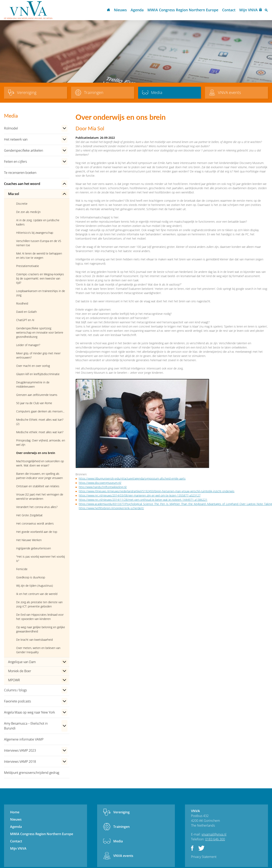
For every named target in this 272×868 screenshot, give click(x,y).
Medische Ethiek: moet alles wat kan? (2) (40, 422)
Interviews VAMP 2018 (20, 762)
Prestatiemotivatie (28, 266)
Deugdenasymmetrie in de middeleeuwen (33, 384)
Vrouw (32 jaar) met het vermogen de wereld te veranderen (40, 497)
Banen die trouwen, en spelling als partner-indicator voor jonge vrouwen (39, 476)
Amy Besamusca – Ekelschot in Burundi (26, 726)
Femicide (22, 569)
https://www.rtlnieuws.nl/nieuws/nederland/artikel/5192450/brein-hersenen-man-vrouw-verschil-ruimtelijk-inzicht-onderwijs (157, 491)
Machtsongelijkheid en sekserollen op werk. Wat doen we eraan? (40, 463)
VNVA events (123, 856)
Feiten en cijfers (15, 162)
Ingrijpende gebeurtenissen (34, 548)
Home (108, 10)
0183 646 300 (215, 839)
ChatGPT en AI (25, 320)
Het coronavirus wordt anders (35, 523)
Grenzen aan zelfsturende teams (37, 395)
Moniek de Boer (20, 671)
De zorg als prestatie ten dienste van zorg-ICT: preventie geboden (39, 604)
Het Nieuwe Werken (29, 540)
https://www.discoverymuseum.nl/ (100, 483)
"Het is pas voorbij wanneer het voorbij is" (40, 559)
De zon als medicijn (28, 212)
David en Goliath (26, 312)
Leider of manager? (28, 345)
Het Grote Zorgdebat (29, 515)
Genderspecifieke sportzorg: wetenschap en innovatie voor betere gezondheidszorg (40, 332)
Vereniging (121, 812)
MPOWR (14, 680)
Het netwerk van (16, 139)
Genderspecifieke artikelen (24, 150)
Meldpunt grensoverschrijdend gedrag (32, 773)
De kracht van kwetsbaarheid (34, 640)
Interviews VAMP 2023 (20, 750)
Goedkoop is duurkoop (31, 577)
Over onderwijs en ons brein (36, 453)
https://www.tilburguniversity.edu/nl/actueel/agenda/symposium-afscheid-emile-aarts (132, 478)
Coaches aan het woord (22, 184)
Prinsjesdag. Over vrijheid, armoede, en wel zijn (41, 442)
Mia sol (14, 194)
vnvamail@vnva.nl (214, 834)
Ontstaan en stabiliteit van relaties (38, 486)
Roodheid (22, 303)
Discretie (22, 204)
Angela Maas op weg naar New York (29, 712)
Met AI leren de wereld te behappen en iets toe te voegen (39, 256)
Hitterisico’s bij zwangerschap (35, 233)
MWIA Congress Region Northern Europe (183, 10)
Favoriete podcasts (17, 701)
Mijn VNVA (248, 10)
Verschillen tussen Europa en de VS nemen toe (39, 243)
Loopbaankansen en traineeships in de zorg (41, 293)
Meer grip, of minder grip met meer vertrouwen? (38, 355)
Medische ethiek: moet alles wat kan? (40, 432)
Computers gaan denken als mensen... (40, 411)
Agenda (137, 10)
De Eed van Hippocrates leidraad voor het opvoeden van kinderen (40, 617)
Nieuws (120, 10)
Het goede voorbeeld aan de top (37, 532)
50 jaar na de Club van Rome (34, 403)
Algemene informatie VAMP (24, 739)
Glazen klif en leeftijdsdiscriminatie (38, 374)
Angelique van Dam (22, 662)
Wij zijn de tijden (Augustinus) (35, 586)
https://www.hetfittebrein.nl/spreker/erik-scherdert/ (111, 508)
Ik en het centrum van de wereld (37, 594)
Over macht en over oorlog (33, 366)
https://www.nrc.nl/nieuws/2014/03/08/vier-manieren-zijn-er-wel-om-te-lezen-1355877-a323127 (140, 495)
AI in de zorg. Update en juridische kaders (38, 222)
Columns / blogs (15, 690)
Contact (229, 10)
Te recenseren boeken (20, 173)
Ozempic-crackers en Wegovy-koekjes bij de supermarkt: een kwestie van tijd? (40, 278)
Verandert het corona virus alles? (37, 507)
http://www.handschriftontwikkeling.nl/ (103, 487)
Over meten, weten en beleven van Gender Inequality (38, 650)
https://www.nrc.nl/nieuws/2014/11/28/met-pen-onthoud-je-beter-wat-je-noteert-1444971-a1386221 (143, 500)
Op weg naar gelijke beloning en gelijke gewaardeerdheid (41, 629)
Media (118, 841)
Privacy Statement (204, 857)
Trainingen (121, 827)
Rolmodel (11, 128)
